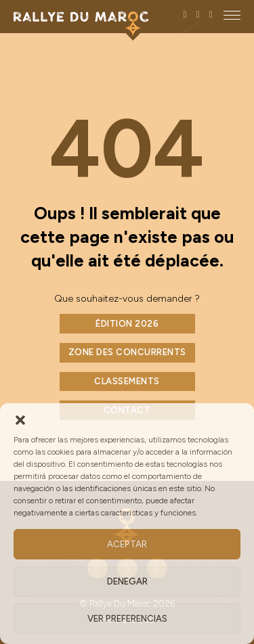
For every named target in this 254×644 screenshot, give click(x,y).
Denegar (127, 581)
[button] (20, 420)
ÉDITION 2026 (127, 324)
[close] (232, 15)
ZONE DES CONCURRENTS (127, 352)
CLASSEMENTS (127, 381)
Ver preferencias (127, 619)
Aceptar (127, 544)
